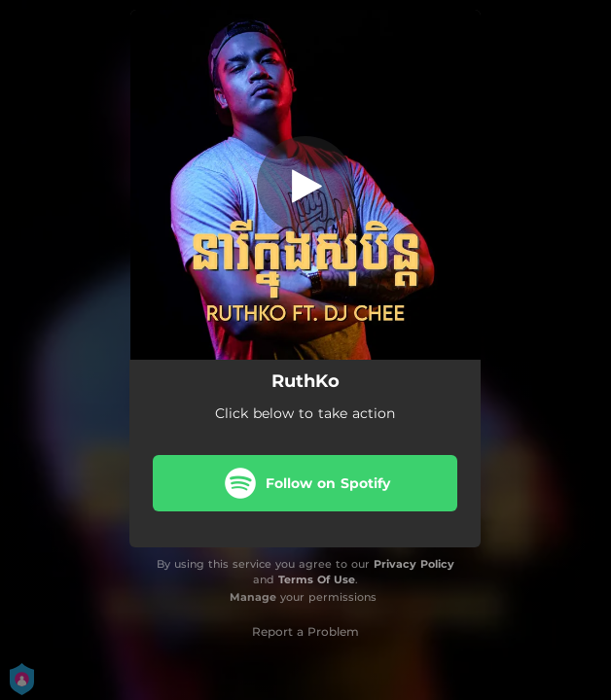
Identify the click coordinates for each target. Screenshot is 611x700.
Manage (253, 597)
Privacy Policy (414, 564)
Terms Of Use (317, 579)
